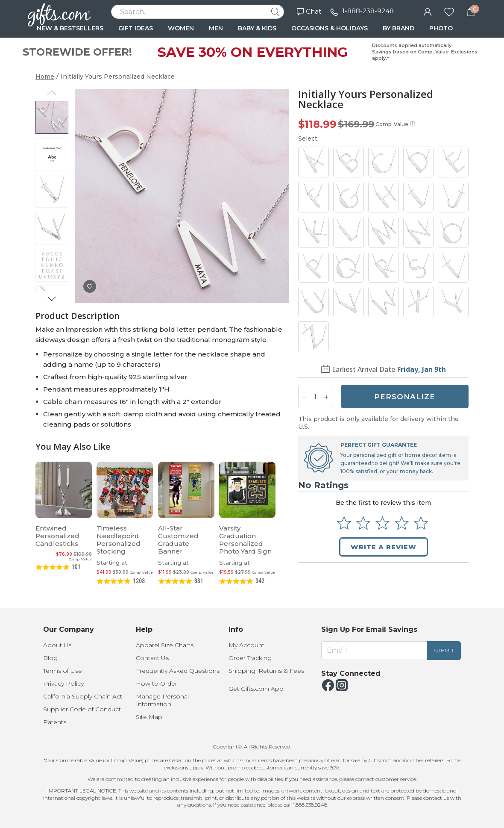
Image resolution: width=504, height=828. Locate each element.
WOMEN (181, 28)
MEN (216, 28)
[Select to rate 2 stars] (363, 523)
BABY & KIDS (257, 28)
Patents (55, 722)
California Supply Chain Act (83, 696)
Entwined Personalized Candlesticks (57, 536)
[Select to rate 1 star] (344, 523)
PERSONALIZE (405, 397)
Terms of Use (63, 671)
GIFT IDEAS (136, 28)
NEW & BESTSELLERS (70, 28)
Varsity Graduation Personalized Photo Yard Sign (245, 540)
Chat (309, 11)
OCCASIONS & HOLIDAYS (330, 28)
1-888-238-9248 (368, 11)
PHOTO (441, 28)
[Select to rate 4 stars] (402, 523)
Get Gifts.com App (256, 689)
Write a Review (384, 547)
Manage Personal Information (162, 700)
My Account (246, 645)
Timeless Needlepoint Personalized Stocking (119, 540)
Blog (50, 658)
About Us (57, 645)
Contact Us (152, 658)
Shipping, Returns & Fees (266, 671)
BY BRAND (399, 28)
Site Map (149, 717)
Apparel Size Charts (165, 645)
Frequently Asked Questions (178, 671)
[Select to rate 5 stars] (421, 523)
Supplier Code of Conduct (82, 709)
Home (45, 77)
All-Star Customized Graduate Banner (178, 540)
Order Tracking (250, 658)
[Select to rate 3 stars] (382, 523)
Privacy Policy (63, 684)
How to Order (157, 684)
